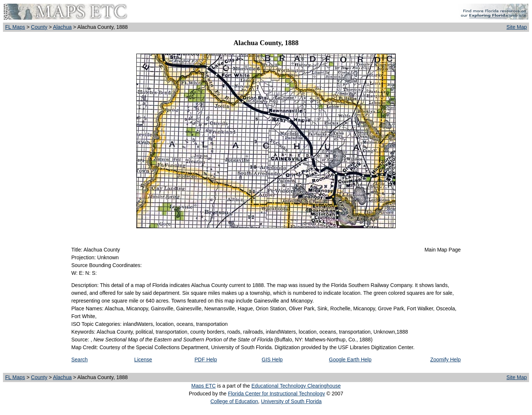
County (39, 27)
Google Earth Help (350, 360)
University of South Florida (291, 401)
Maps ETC (204, 386)
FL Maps (15, 27)
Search (79, 360)
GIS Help (272, 360)
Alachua (62, 27)
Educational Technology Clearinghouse (296, 386)
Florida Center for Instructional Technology (277, 394)
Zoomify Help (446, 360)
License (143, 360)
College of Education (234, 401)
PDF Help (206, 360)
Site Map (517, 27)
